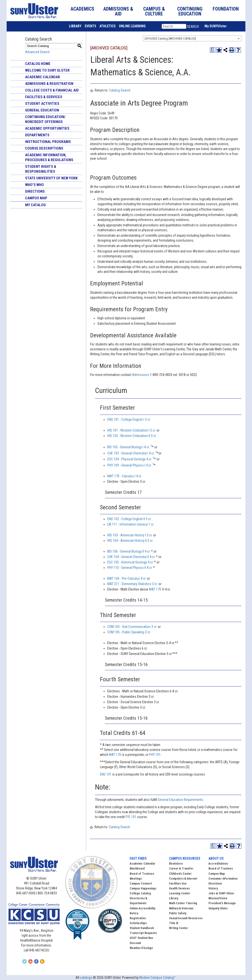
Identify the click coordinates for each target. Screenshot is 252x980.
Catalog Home (38, 64)
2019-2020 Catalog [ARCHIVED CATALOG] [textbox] (170, 39)
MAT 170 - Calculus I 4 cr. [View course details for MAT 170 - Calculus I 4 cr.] (125, 476)
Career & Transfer (181, 869)
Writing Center (179, 928)
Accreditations (218, 864)
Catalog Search (120, 90)
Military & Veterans (181, 908)
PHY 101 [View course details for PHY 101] (155, 755)
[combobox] (192, 38)
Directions (35, 191)
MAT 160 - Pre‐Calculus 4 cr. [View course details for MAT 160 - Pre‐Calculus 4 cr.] (127, 578)
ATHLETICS (108, 26)
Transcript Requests (143, 933)
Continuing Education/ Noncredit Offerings (45, 119)
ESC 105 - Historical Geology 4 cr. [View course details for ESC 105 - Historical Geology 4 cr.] (130, 562)
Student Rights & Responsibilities (41, 169)
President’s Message (222, 903)
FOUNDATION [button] (226, 9)
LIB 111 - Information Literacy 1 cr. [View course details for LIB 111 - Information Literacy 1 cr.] (131, 524)
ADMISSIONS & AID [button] (118, 11)
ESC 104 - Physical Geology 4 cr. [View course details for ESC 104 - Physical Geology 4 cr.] (130, 459)
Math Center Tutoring (183, 903)
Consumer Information (223, 879)
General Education (42, 110)
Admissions (141, 375)
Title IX (174, 923)
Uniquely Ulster (218, 908)
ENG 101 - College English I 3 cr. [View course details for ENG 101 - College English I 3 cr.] (129, 420)
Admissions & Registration (49, 84)
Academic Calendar (43, 77)
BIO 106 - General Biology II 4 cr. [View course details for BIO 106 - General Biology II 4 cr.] (129, 551)
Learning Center (180, 893)
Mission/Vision (218, 898)
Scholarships (138, 923)
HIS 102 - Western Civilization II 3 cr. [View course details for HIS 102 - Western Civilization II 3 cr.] (132, 436)
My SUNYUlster (216, 26)
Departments (37, 135)
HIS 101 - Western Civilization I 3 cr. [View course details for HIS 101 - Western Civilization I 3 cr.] (132, 430)
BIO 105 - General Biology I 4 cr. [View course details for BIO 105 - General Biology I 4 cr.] (128, 447)
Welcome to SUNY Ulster (47, 70)
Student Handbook (142, 928)
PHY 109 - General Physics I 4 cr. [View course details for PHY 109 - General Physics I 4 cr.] (129, 465)
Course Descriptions (44, 148)
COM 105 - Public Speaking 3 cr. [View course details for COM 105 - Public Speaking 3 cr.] (129, 632)
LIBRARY (75, 26)
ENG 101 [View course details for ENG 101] (106, 774)
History (213, 888)
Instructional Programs (48, 142)
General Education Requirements (181, 800)
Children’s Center (180, 874)
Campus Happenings (143, 888)
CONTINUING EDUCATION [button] (190, 11)
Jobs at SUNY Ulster (221, 893)
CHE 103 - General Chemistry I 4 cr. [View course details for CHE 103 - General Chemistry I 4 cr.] (131, 453)
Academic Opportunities (47, 128)
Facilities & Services (44, 97)
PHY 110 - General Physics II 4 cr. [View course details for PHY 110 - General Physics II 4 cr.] (130, 568)
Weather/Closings (141, 948)
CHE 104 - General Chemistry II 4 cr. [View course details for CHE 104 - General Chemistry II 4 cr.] (131, 557)
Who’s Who (34, 185)
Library (174, 898)
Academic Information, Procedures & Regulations (49, 157)
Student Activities (42, 104)
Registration (138, 918)
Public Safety (178, 913)
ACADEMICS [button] (82, 9)
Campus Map (36, 198)
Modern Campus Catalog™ (157, 978)
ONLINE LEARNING (132, 26)
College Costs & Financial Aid (52, 90)
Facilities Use (178, 884)
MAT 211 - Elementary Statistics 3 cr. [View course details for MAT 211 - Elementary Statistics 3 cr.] (133, 584)
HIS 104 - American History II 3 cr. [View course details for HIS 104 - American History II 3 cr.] (130, 541)
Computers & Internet (183, 879)
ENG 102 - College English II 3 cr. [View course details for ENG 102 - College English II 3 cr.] (129, 519)
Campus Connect (141, 884)
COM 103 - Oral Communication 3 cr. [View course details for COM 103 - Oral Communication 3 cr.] (132, 627)
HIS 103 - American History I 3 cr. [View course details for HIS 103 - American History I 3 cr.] (130, 535)
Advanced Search (37, 52)
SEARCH (193, 27)
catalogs (86, 978)
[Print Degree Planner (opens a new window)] (213, 50)
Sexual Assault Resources (186, 918)
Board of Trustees (221, 869)
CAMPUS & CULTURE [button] (154, 11)
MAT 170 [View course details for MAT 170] (155, 589)
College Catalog (140, 893)
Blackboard (137, 869)
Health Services (179, 888)
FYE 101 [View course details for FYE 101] (131, 817)
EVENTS (90, 26)
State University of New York (51, 178)
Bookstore (176, 864)
